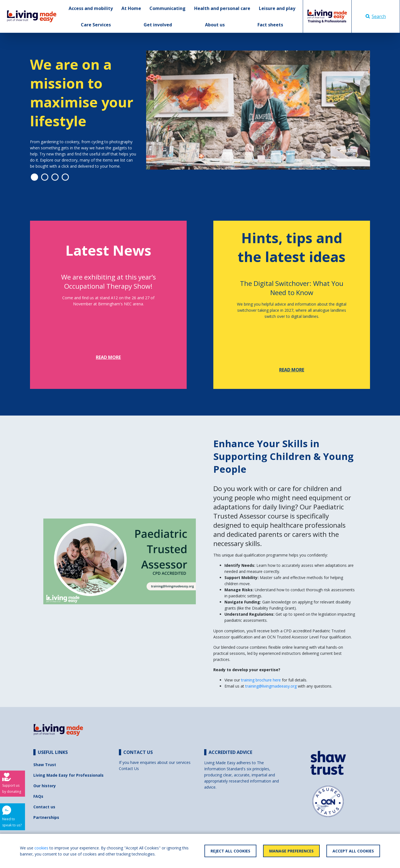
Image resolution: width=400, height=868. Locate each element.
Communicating (167, 8)
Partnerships (46, 817)
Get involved (158, 25)
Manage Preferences (291, 851)
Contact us (44, 807)
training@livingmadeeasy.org (271, 686)
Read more (108, 357)
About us (215, 25)
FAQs (38, 796)
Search (376, 16)
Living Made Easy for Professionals (68, 775)
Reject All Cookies (230, 851)
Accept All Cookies (353, 851)
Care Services (96, 25)
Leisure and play (277, 8)
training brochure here (262, 680)
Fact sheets (270, 25)
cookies (41, 848)
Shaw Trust (45, 765)
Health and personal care (222, 8)
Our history (45, 786)
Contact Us (129, 768)
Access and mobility (91, 8)
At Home (131, 8)
